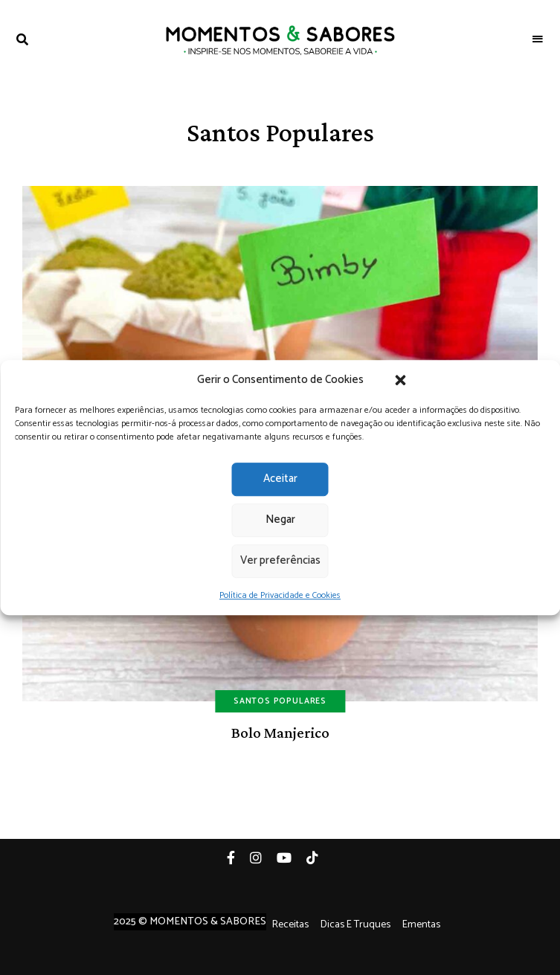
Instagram (263, 857)
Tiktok (320, 857)
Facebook (238, 857)
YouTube (292, 857)
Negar (280, 519)
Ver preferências (280, 560)
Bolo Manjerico (280, 733)
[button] (401, 380)
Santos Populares (280, 701)
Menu (538, 39)
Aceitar (280, 479)
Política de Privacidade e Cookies (280, 595)
